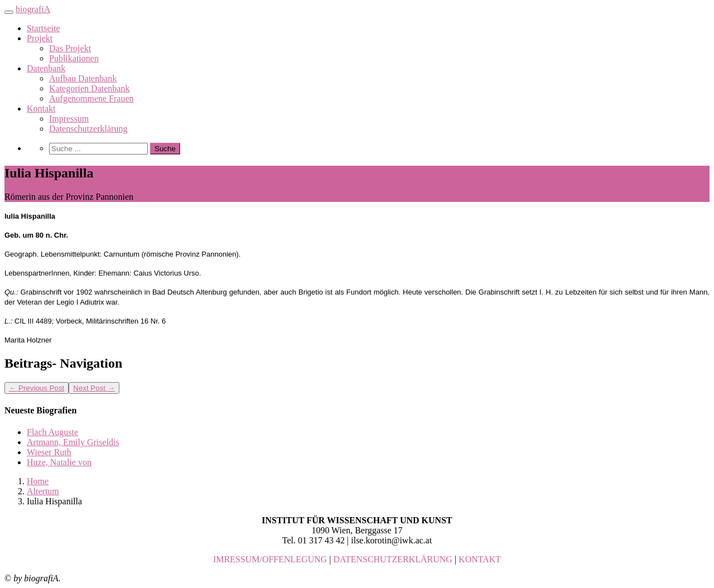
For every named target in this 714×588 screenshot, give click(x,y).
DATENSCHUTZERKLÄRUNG (393, 559)
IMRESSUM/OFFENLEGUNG (270, 559)
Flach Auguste (52, 432)
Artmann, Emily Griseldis (73, 442)
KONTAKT (480, 559)
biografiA (33, 9)
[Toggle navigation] (9, 12)
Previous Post (37, 388)
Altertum (43, 491)
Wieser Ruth (49, 452)
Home (38, 481)
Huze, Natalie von (59, 462)
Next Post (94, 388)
